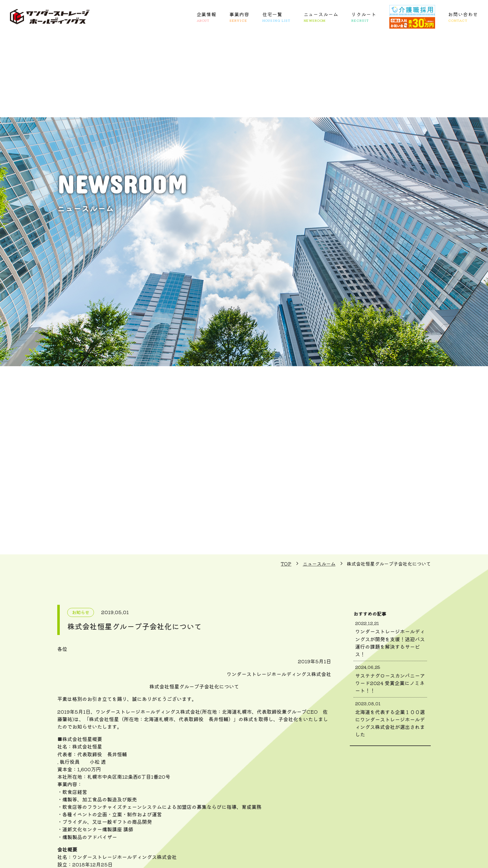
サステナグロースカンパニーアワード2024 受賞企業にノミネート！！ (390, 679)
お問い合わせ (463, 17)
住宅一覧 (276, 17)
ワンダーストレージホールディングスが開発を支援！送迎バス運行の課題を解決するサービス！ (390, 639)
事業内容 (239, 17)
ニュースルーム (321, 17)
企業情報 (207, 17)
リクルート (364, 17)
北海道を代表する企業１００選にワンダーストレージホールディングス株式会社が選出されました (390, 719)
